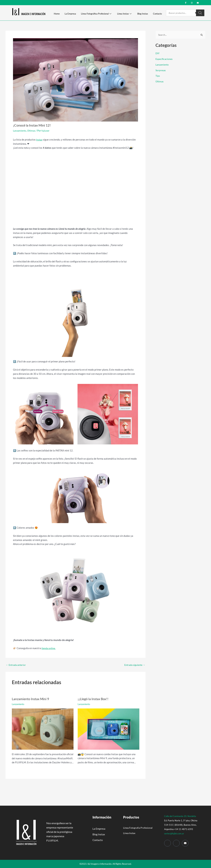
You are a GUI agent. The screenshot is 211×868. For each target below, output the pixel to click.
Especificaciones (165, 59)
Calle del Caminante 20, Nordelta (180, 816)
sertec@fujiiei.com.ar (174, 833)
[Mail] (185, 843)
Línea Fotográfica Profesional (96, 14)
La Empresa (70, 14)
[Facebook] (186, 2)
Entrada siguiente (134, 665)
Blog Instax (143, 14)
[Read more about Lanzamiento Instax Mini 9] (43, 728)
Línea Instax (124, 14)
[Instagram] (192, 2)
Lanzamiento (20, 131)
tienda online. (49, 648)
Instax (40, 140)
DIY (158, 54)
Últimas (32, 131)
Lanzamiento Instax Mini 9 (31, 699)
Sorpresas (161, 70)
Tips (158, 76)
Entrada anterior (16, 665)
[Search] (200, 13)
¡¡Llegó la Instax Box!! (93, 699)
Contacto (157, 14)
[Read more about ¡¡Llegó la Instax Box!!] (108, 728)
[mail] (198, 2)
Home (57, 14)
